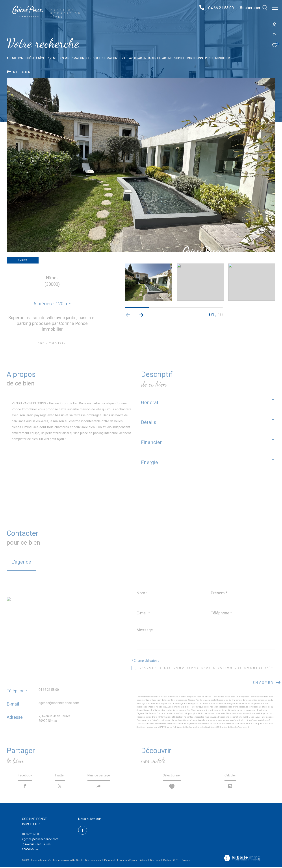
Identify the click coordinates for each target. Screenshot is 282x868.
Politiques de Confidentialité (186, 727)
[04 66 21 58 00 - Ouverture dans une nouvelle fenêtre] (200, 8)
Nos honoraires (93, 861)
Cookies (186, 861)
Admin (144, 861)
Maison (79, 58)
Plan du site (110, 861)
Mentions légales (128, 861)
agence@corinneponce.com (59, 703)
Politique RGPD (171, 861)
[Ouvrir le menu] (275, 8)
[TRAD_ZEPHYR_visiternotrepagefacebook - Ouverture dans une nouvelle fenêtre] (83, 831)
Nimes (66, 58)
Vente (54, 58)
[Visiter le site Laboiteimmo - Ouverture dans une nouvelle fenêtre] (242, 860)
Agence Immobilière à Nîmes (26, 58)
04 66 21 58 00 (219, 8)
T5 (89, 58)
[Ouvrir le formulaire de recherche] (251, 8)
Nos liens (155, 861)
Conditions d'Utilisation (216, 727)
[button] (141, 315)
